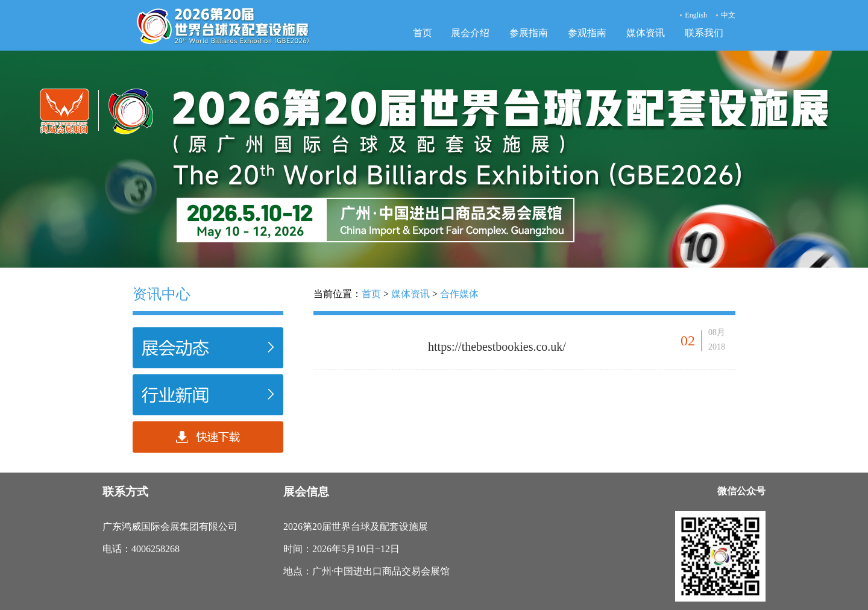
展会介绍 (470, 33)
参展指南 (529, 33)
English (696, 15)
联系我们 (704, 33)
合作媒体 (459, 294)
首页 (423, 33)
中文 (728, 15)
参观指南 (587, 33)
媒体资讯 (646, 33)
